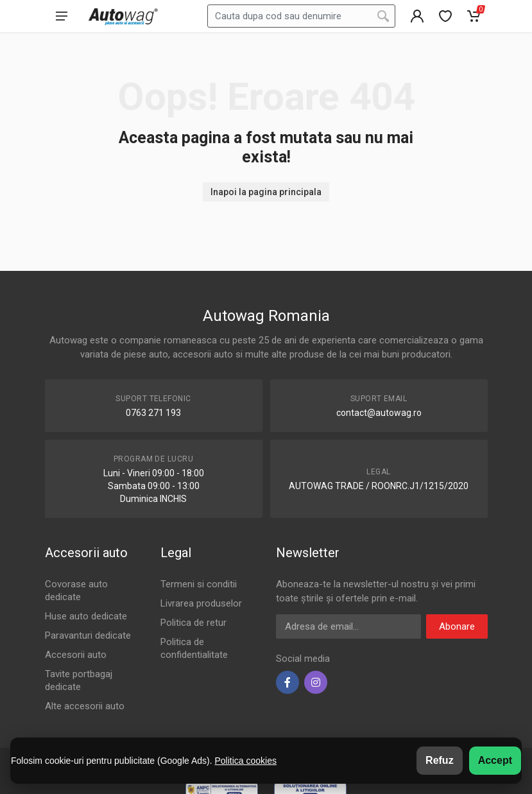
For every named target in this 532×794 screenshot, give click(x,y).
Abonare (457, 626)
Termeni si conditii (199, 584)
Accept (495, 760)
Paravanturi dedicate (88, 635)
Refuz (440, 760)
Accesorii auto (76, 655)
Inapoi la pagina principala (266, 192)
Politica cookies (245, 761)
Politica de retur (193, 623)
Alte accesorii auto (85, 706)
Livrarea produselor (201, 603)
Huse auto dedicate (86, 616)
